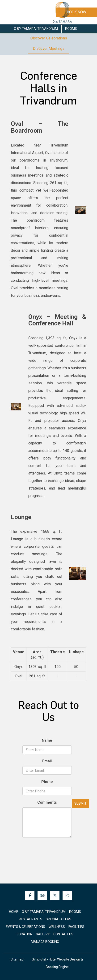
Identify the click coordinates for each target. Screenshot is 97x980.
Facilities (76, 927)
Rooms (71, 29)
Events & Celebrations (25, 927)
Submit (80, 803)
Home (14, 912)
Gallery (43, 934)
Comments (47, 802)
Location (25, 934)
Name (47, 740)
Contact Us (63, 934)
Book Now (76, 12)
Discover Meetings (49, 48)
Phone (47, 782)
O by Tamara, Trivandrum (36, 29)
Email (47, 761)
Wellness (57, 927)
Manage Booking (45, 942)
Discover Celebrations (49, 38)
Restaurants (31, 919)
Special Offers (59, 919)
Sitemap (17, 959)
